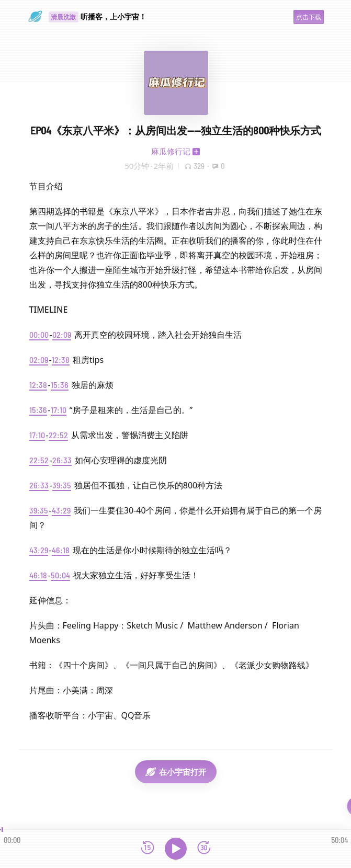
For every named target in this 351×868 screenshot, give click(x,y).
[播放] (176, 849)
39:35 (62, 485)
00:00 (39, 334)
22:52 (58, 435)
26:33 (62, 460)
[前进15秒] (204, 848)
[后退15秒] (148, 848)
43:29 (61, 510)
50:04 (60, 575)
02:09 (62, 334)
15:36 (60, 385)
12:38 (61, 359)
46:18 (61, 550)
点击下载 (309, 17)
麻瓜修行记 (171, 151)
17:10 (59, 410)
